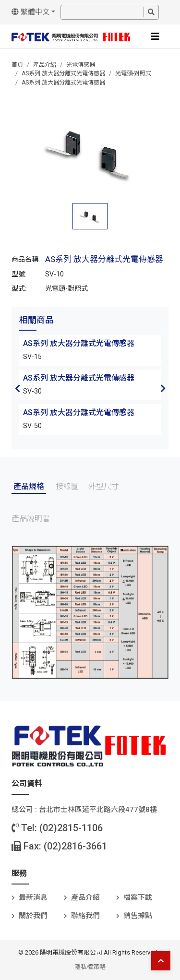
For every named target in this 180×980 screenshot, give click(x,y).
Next (163, 388)
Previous (17, 388)
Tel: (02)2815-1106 (57, 828)
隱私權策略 (90, 967)
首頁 (17, 65)
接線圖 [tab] (67, 486)
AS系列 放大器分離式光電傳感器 (63, 73)
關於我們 (33, 916)
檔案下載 (138, 897)
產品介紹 (45, 65)
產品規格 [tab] (29, 486)
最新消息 (33, 897)
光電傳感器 (81, 65)
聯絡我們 (85, 916)
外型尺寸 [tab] (104, 486)
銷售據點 (138, 916)
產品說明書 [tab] (31, 519)
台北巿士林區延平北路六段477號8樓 (98, 810)
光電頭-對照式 (133, 73)
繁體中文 (30, 12)
